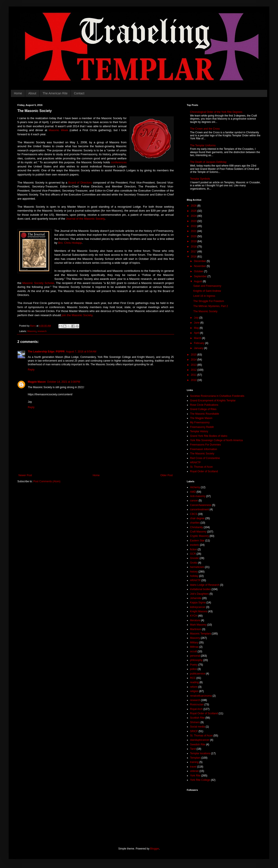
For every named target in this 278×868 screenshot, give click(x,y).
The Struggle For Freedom (209, 301)
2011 (194, 375)
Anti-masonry (198, 496)
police (193, 669)
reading (194, 682)
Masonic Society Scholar (38, 283)
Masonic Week (58, 130)
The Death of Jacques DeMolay (208, 162)
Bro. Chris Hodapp (70, 243)
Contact (79, 93)
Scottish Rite (197, 718)
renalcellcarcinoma (201, 696)
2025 (194, 211)
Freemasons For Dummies (205, 445)
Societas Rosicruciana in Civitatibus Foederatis (217, 396)
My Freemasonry (200, 422)
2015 (194, 355)
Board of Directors (80, 183)
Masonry (32, 331)
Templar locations (200, 753)
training (194, 762)
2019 (194, 241)
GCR (193, 554)
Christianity (196, 527)
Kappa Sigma (198, 603)
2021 (194, 231)
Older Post (166, 475)
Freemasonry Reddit (202, 427)
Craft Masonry (198, 532)
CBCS (194, 514)
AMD (193, 492)
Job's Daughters (199, 594)
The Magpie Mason (201, 418)
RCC (193, 678)
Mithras (194, 647)
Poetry (194, 665)
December (200, 261)
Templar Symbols (200, 179)
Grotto (194, 563)
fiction (193, 549)
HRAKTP (195, 462)
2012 (194, 370)
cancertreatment (199, 509)
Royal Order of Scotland (204, 471)
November (200, 266)
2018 (194, 247)
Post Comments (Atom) (47, 481)
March (198, 338)
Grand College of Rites (203, 409)
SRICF (194, 731)
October (199, 271)
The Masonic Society (205, 311)
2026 (194, 206)
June (197, 323)
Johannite (196, 598)
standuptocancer (200, 740)
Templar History (199, 431)
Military (194, 643)
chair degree (197, 518)
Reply (31, 370)
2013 (194, 365)
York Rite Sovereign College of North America (216, 440)
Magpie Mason (37, 382)
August (198, 281)
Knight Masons (199, 611)
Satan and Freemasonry (207, 286)
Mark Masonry (198, 625)
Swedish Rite (198, 744)
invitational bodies (200, 589)
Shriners (195, 722)
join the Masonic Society (77, 315)
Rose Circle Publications (204, 405)
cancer (194, 501)
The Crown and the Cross (205, 129)
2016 (194, 257)
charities (195, 523)
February (199, 343)
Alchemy (195, 487)
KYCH (194, 616)
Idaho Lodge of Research (205, 585)
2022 (194, 226)
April (197, 333)
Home (18, 93)
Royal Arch (196, 709)
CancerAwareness (201, 505)
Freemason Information (204, 449)
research (42, 331)
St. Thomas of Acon (201, 467)
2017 (194, 252)
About (32, 93)
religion (194, 691)
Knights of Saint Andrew (207, 291)
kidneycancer (198, 607)
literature (195, 620)
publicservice (198, 674)
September (201, 276)
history (194, 572)
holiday (194, 576)
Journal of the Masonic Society (85, 219)
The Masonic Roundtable (204, 414)
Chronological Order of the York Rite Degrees (216, 112)
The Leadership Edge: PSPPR (46, 352)
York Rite (195, 776)
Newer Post (25, 475)
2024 (194, 216)
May (197, 328)
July (197, 318)
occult (193, 651)
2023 (194, 221)
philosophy (196, 660)
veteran (194, 771)
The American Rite (55, 93)
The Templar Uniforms (203, 145)
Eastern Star (197, 541)
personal (195, 656)
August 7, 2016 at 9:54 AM (81, 352)
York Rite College (200, 780)
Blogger (155, 849)
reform (194, 687)
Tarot (193, 749)
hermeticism (197, 567)
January (199, 348)
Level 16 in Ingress (204, 296)
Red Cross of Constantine (205, 458)
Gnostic (194, 558)
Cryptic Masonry (199, 536)
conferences (119, 162)
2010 (194, 380)
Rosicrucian (197, 704)
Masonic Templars (200, 634)
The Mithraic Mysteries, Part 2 (211, 306)
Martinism (196, 629)
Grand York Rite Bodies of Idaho (209, 436)
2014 (194, 360)
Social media (198, 727)
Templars (195, 758)
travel (193, 767)
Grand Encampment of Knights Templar (213, 401)
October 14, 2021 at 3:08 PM (64, 382)
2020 (194, 236)
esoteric (195, 545)
